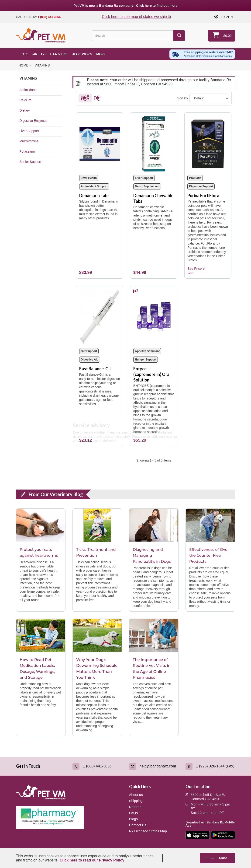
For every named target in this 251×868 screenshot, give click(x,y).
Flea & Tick (59, 54)
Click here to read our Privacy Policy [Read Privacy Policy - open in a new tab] (92, 860)
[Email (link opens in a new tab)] (154, 766)
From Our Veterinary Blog (56, 494)
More (101, 54)
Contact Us (138, 825)
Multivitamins (29, 141)
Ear (34, 54)
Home (24, 65)
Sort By (183, 98)
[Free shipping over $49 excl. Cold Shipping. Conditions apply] (202, 54)
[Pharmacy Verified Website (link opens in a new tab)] (69, 818)
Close (217, 858)
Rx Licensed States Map (148, 831)
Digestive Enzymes (33, 121)
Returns (135, 807)
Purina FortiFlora (203, 196)
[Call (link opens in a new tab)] (97, 766)
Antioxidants (28, 90)
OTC (25, 54)
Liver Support (29, 131)
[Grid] (85, 99)
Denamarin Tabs (94, 196)
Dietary (25, 110)
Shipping (136, 801)
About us (136, 795)
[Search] (179, 36)
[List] (98, 99)
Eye (44, 54)
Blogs (134, 819)
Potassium (27, 151)
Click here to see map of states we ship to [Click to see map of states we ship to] (136, 17)
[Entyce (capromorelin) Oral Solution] (154, 317)
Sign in (227, 17)
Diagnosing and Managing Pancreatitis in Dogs (152, 556)
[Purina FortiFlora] (208, 144)
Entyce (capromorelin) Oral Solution (152, 374)
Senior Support (30, 162)
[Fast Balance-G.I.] (100, 317)
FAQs (134, 813)
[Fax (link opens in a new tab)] (210, 766)
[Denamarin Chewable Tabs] (154, 144)
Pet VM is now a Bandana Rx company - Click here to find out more (126, 6)
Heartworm (82, 54)
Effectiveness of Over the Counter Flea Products (209, 556)
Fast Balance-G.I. (95, 369)
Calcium (26, 100)
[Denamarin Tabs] (100, 144)
